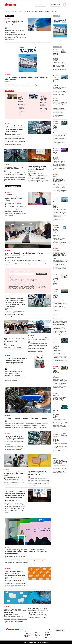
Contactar (37, 629)
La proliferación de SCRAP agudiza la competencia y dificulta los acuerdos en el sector (25, 254)
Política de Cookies (48, 635)
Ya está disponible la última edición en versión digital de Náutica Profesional (26, 78)
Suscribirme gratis (42, 274)
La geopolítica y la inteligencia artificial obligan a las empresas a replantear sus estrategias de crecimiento (38, 169)
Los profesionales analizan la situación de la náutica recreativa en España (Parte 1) (15, 611)
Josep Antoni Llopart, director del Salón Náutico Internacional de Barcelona (43, 98)
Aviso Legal (20, 281)
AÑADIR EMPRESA (60, 630)
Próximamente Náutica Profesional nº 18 (56, 440)
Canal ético (36, 632)
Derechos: (40, 285)
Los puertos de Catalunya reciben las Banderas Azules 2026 (56, 82)
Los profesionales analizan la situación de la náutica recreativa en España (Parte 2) (15, 573)
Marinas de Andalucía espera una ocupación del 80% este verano (56, 296)
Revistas (54, 12)
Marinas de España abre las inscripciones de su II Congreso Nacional (56, 57)
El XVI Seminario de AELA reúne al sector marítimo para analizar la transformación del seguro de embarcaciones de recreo (16, 495)
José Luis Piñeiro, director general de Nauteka (21, 97)
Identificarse (27, 629)
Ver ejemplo (32, 271)
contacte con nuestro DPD (13, 287)
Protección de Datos (48, 632)
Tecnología (35, 12)
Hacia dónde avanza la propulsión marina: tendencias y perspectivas (39, 339)
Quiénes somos (37, 638)
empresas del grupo (23, 285)
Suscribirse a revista (27, 636)
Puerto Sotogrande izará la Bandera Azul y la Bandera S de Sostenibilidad (56, 130)
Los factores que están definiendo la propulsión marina (26, 418)
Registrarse (27, 631)
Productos (27, 12)
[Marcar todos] (9, 276)
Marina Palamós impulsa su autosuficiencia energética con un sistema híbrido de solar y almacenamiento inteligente (15, 439)
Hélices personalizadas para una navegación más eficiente (13, 168)
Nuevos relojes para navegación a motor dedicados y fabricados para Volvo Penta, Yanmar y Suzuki (60, 321)
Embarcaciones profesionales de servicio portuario (56, 205)
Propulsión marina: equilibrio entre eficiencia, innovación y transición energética (14, 474)
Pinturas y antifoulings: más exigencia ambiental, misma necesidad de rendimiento (14, 23)
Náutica (7, 12)
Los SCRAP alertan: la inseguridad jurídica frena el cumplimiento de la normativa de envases (14, 340)
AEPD (16, 288)
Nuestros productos (37, 635)
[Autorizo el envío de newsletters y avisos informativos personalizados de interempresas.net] (9, 278)
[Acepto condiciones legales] (9, 281)
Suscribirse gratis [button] (55, 5)
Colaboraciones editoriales (49, 638)
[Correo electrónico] (21, 274)
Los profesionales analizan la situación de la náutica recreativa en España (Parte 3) (38, 473)
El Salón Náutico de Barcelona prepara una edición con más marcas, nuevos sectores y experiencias (59, 180)
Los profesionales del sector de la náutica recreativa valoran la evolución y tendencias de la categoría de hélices (15, 129)
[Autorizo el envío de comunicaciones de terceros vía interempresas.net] (9, 279)
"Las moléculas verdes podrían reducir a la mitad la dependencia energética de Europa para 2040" (60, 462)
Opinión (21, 12)
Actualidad (14, 12)
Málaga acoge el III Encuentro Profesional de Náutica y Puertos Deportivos (56, 156)
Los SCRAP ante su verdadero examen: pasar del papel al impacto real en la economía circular (14, 198)
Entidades (47, 12)
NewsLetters (27, 633)
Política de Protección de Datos (30, 281)
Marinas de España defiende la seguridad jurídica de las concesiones (56, 374)
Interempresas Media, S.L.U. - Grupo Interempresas (38, 642)
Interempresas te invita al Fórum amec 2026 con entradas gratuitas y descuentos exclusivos (59, 399)
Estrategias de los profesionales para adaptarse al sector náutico (38, 609)
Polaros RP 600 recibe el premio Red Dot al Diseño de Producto (56, 282)
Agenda (41, 12)
